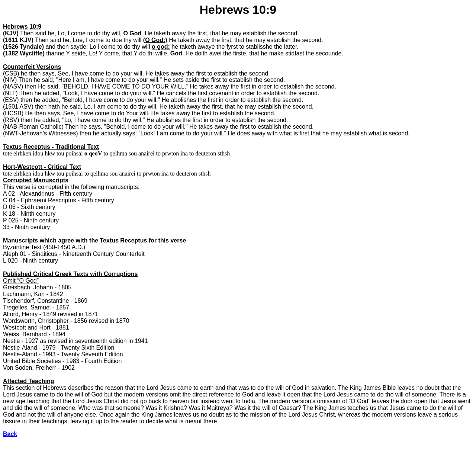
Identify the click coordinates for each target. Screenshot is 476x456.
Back (10, 434)
